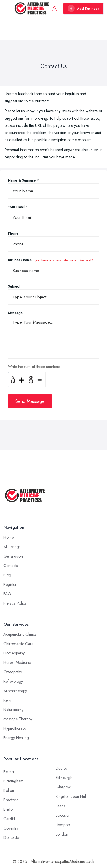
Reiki (7, 700)
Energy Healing (16, 738)
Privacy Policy (15, 603)
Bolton (9, 790)
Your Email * (18, 207)
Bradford (11, 800)
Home (9, 537)
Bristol (8, 809)
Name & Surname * (23, 180)
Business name (51, 260)
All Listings (12, 547)
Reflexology (13, 681)
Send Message (30, 401)
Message (15, 313)
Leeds (60, 806)
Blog (7, 575)
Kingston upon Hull (71, 796)
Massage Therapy (18, 719)
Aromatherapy (15, 691)
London (62, 834)
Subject (14, 286)
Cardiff (9, 819)
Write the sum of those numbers (34, 367)
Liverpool (63, 825)
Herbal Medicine (17, 662)
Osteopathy (13, 672)
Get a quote (13, 556)
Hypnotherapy (15, 728)
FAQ (7, 594)
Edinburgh (64, 778)
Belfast (9, 772)
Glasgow (63, 787)
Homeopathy (14, 653)
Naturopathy (13, 710)
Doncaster (12, 837)
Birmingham (13, 781)
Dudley (61, 768)
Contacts (11, 566)
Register (10, 584)
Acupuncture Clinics (20, 634)
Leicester (63, 815)
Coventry (11, 828)
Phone (13, 233)
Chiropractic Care (18, 644)
